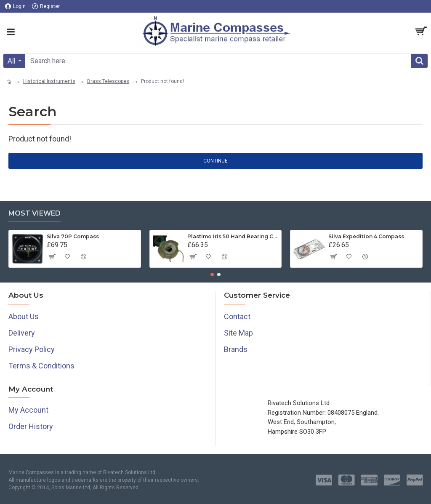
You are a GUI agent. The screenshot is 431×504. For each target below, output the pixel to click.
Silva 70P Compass (73, 236)
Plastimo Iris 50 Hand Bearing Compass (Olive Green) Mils (233, 236)
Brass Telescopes (108, 81)
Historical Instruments (49, 81)
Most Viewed (35, 213)
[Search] (419, 61)
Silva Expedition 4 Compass (366, 236)
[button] (212, 275)
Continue (215, 161)
